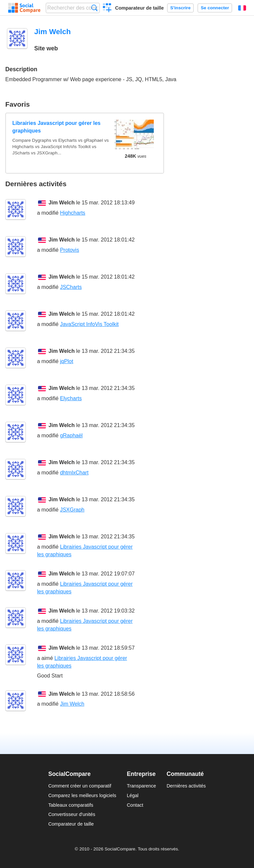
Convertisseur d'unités (72, 814)
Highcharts (72, 213)
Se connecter (215, 8)
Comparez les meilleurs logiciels (82, 795)
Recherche (94, 8)
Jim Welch (62, 203)
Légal (132, 795)
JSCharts (71, 287)
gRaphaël (71, 435)
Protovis (69, 250)
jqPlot (66, 361)
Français (242, 8)
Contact (135, 805)
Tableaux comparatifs (71, 805)
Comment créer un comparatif (80, 786)
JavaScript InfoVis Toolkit (89, 324)
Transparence (141, 786)
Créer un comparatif (107, 9)
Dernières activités (186, 786)
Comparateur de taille (139, 8)
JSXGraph (72, 510)
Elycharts (71, 398)
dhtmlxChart (74, 473)
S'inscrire (180, 8)
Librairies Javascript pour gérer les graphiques (56, 127)
